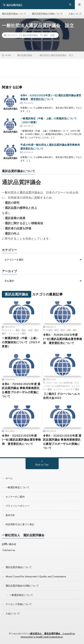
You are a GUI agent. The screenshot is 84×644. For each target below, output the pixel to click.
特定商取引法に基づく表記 (20, 524)
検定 (57, 330)
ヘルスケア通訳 (72, 389)
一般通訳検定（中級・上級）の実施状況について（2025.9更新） (21, 342)
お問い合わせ (9, 544)
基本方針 (10, 515)
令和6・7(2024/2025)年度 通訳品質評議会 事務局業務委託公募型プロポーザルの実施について (21, 390)
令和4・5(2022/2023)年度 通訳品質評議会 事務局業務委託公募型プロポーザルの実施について (62, 442)
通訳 (18, 330)
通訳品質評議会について (14, 14)
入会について (75, 14)
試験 (69, 330)
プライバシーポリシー (17, 506)
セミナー (9, 330)
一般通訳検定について (17, 487)
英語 (63, 330)
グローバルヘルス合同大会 (59, 383)
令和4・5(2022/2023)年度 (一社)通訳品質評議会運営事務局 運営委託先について (21, 440)
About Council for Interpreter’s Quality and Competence (36, 576)
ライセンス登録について (19, 604)
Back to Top (42, 465)
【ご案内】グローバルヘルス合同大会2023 (62, 396)
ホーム (9, 478)
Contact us (9, 550)
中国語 (49, 330)
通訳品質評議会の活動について (47, 14)
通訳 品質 (49, 35)
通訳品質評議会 (30, 35)
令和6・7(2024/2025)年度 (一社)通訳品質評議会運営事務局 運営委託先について (63, 339)
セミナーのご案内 (15, 497)
